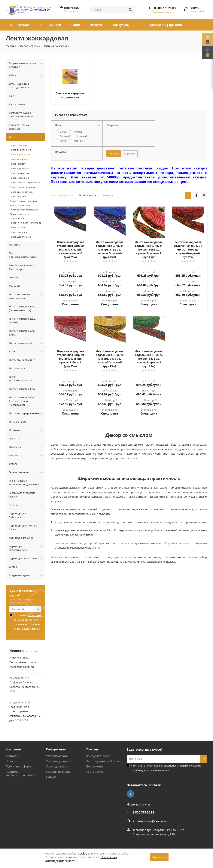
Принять (159, 857)
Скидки (51, 777)
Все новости (33, 651)
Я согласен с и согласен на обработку (27, 622)
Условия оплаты (57, 756)
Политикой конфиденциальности (165, 766)
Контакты (12, 756)
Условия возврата (58, 772)
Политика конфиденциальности (21, 773)
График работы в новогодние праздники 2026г (24, 687)
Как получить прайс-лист (104, 761)
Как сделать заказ (98, 756)
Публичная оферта (19, 766)
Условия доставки (58, 761)
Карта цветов (95, 772)
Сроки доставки (57, 766)
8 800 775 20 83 (165, 8)
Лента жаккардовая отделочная (70, 95)
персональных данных (27, 629)
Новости (11, 761)
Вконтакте (130, 794)
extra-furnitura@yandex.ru (150, 821)
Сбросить (130, 154)
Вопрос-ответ (96, 766)
